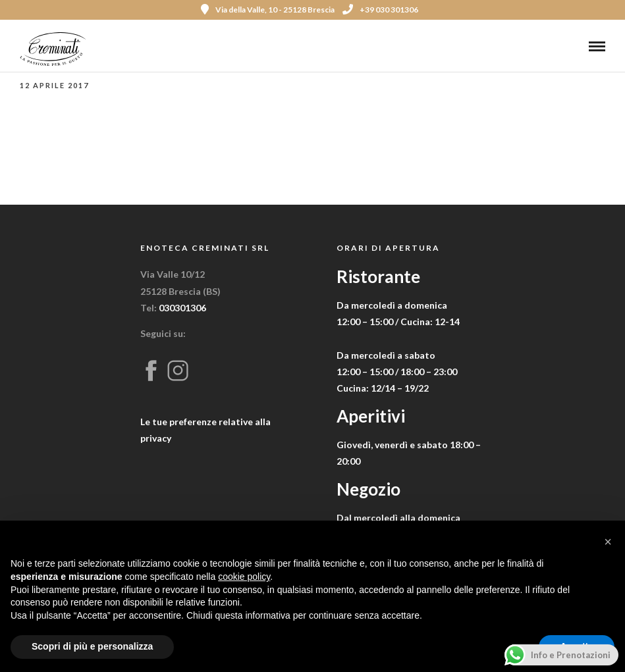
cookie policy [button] (244, 577)
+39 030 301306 (380, 10)
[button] (608, 542)
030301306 (182, 308)
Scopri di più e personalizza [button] (92, 646)
